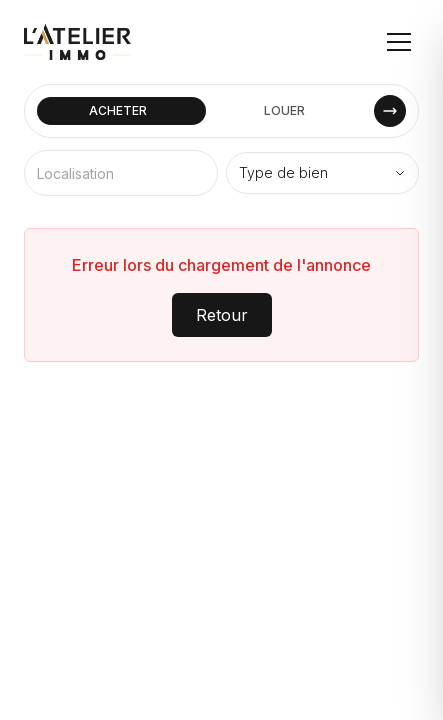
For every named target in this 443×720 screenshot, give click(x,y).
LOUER (284, 110)
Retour (222, 315)
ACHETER (118, 110)
